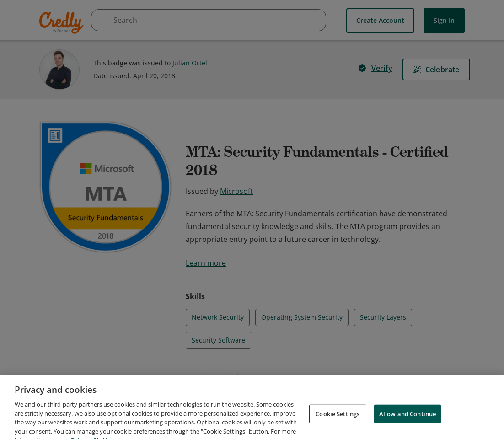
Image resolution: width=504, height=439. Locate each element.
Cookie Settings (338, 426)
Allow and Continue (407, 426)
